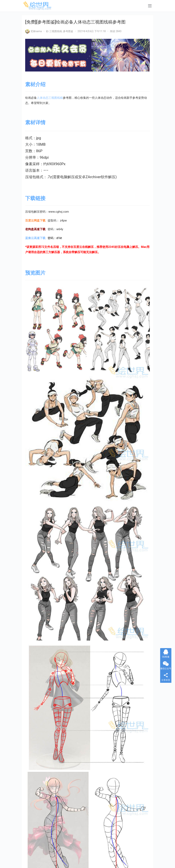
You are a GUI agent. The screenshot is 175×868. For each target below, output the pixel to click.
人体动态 (43, 98)
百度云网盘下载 (35, 221)
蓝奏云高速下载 (35, 238)
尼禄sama (34, 31)
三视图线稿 (56, 31)
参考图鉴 (68, 31)
